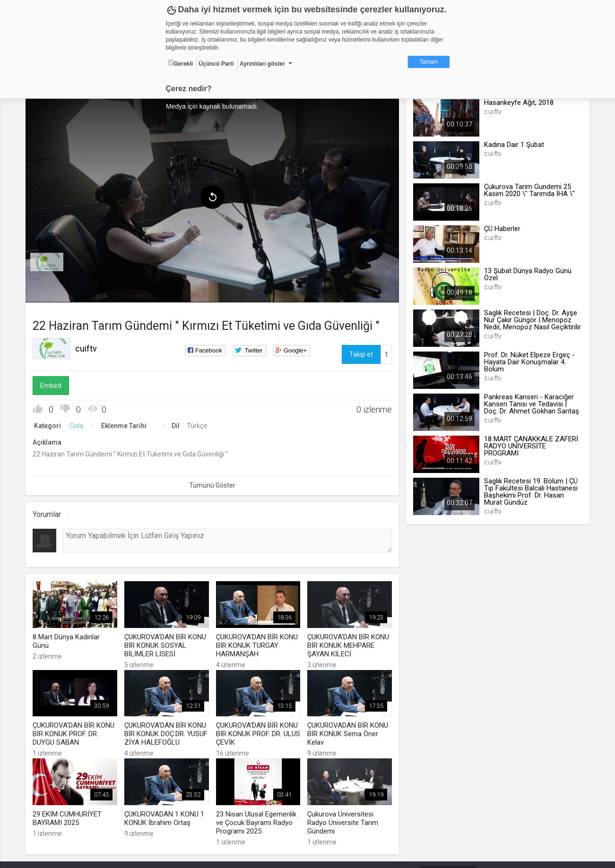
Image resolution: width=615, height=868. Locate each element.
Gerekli (181, 63)
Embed (53, 384)
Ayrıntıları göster (262, 64)
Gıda (78, 424)
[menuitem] (49, 261)
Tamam (429, 62)
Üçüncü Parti (217, 64)
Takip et (361, 353)
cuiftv (88, 347)
